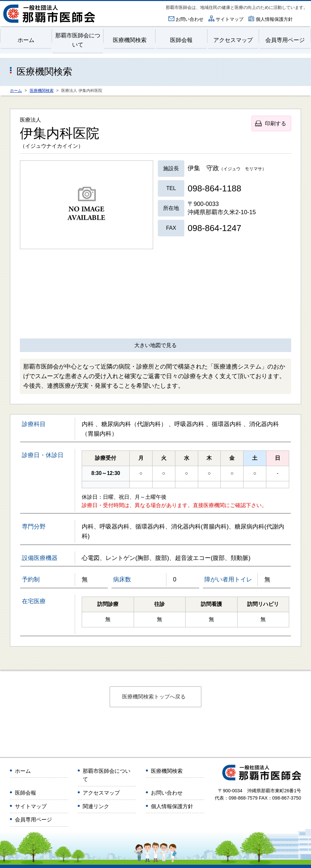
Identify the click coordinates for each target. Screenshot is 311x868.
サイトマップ (230, 19)
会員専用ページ (285, 40)
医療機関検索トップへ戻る (154, 697)
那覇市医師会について (78, 40)
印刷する (276, 123)
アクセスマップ (233, 40)
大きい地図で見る (155, 345)
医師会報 (181, 40)
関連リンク (96, 806)
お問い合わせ (190, 19)
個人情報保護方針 (274, 19)
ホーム (26, 40)
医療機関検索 (130, 40)
